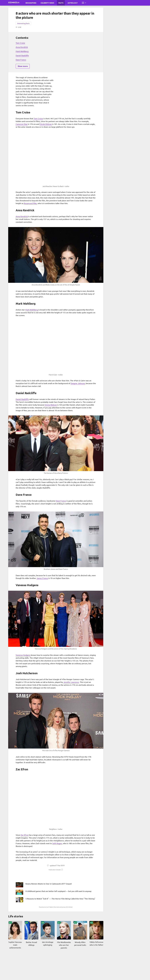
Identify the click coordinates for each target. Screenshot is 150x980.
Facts (61, 3)
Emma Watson (51, 405)
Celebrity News (47, 3)
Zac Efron (25, 835)
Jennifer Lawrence (71, 682)
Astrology (73, 3)
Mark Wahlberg (22, 51)
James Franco (42, 578)
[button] (56, 870)
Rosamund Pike (30, 203)
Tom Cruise (20, 43)
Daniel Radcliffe (22, 55)
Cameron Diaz (22, 124)
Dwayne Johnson (78, 383)
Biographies (31, 3)
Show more (23, 66)
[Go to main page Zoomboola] (14, 3)
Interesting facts (23, 23)
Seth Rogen (57, 843)
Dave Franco (21, 60)
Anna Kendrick (22, 47)
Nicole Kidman (46, 124)
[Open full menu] (84, 3)
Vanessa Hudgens (23, 655)
